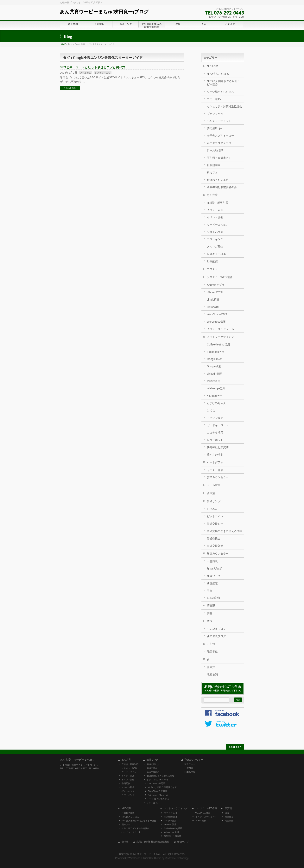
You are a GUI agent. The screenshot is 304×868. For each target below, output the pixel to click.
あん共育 (212, 195)
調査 (210, 613)
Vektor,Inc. (171, 858)
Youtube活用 (215, 396)
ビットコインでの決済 (158, 799)
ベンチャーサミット (219, 121)
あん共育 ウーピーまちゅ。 (148, 854)
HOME (63, 44)
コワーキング (215, 239)
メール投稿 (85, 73)
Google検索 (214, 366)
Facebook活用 (215, 352)
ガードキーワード (218, 425)
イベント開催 (215, 217)
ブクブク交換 (215, 114)
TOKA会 (212, 509)
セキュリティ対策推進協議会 (225, 106)
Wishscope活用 (216, 388)
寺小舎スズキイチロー (220, 143)
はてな (211, 410)
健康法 (211, 667)
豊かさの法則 (215, 455)
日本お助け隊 (215, 150)
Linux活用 (213, 307)
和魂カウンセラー (218, 554)
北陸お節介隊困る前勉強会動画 (153, 842)
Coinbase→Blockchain (158, 795)
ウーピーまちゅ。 (218, 225)
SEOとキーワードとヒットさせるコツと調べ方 (92, 67)
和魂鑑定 (212, 583)
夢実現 (211, 606)
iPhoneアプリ (215, 292)
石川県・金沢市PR (218, 158)
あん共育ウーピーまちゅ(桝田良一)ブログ (104, 12)
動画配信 (212, 261)
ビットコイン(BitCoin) (157, 780)
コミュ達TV (214, 99)
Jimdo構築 (213, 300)
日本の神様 (214, 598)
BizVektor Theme (152, 858)
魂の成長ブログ (216, 636)
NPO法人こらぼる (218, 74)
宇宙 (210, 591)
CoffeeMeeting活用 (218, 344)
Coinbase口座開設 (156, 783)
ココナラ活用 (215, 433)
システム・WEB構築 (219, 277)
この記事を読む (71, 88)
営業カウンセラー (218, 477)
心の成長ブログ (216, 629)
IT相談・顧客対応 (218, 203)
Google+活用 (215, 359)
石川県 (211, 644)
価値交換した (215, 524)
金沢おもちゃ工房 (218, 180)
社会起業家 (214, 165)
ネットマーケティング (220, 337)
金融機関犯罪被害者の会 (222, 187)
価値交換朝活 (215, 546)
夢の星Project (215, 128)
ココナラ (212, 269)
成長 (210, 621)
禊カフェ (212, 172)
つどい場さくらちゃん (220, 92)
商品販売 (229, 821)
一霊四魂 (212, 561)
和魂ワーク (214, 576)
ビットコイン (215, 516)
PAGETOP (235, 747)
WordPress (134, 858)
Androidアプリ (216, 285)
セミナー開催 (215, 470)
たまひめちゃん (216, 403)
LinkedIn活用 (215, 374)
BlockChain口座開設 (157, 791)
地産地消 (212, 674)
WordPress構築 (216, 322)
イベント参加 (215, 210)
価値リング (214, 501)
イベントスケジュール (220, 329)
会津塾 (211, 493)
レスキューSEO (103, 73)
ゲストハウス (215, 232)
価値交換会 (214, 538)
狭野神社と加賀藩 (218, 447)
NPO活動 (212, 66)
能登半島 (212, 652)
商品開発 (229, 817)
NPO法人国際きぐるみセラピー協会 (223, 83)
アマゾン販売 (215, 418)
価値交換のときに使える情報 (225, 531)
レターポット (215, 440)
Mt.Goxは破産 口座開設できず (162, 787)
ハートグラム (215, 462)
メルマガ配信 (215, 247)
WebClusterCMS (217, 314)
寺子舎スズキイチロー (220, 136)
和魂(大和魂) (215, 569)
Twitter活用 (214, 381)
